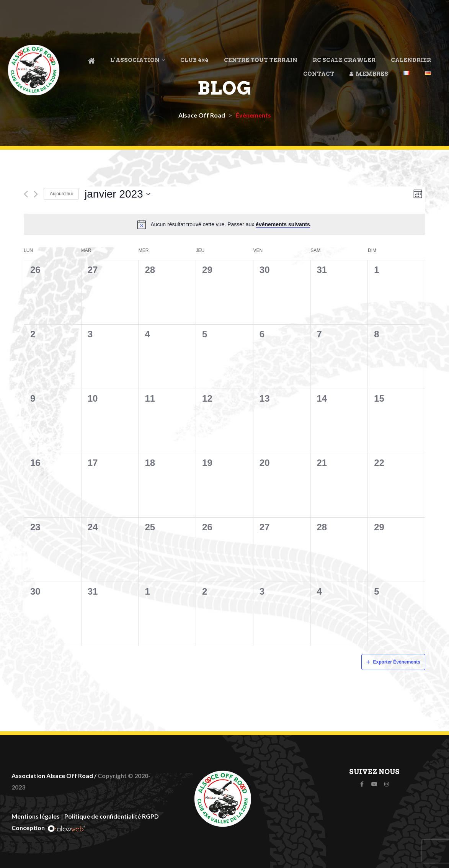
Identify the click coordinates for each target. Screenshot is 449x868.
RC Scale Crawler (344, 60)
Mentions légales (36, 816)
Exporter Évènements (397, 662)
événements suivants (283, 224)
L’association (138, 60)
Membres (369, 74)
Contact (319, 74)
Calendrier (411, 60)
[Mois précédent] (26, 194)
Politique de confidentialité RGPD (112, 816)
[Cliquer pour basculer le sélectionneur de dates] (118, 194)
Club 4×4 (194, 60)
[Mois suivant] (36, 194)
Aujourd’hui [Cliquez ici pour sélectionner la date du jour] (61, 194)
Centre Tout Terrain (261, 60)
